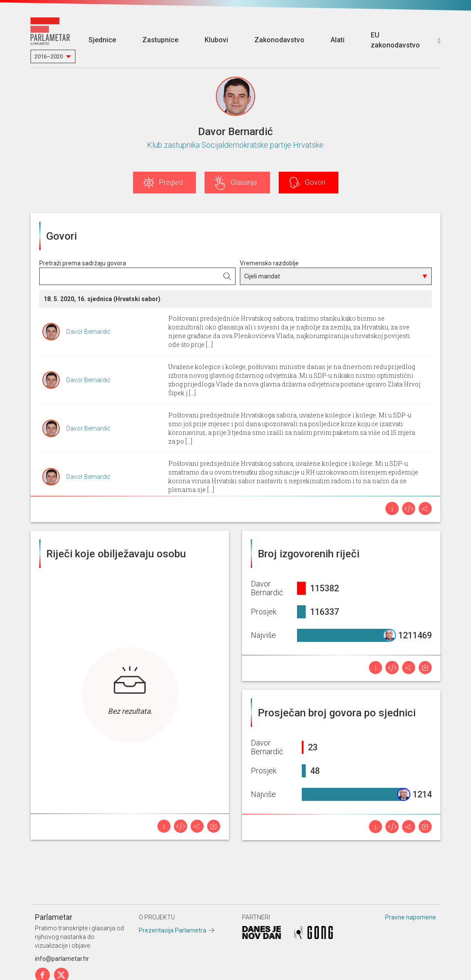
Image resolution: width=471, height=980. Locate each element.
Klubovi (216, 40)
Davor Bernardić (88, 332)
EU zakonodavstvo (395, 40)
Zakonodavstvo (279, 40)
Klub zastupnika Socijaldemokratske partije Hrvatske (235, 145)
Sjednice (102, 40)
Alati (338, 40)
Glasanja (244, 182)
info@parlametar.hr (62, 959)
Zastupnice (160, 40)
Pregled (171, 182)
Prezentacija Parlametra (172, 930)
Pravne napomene (411, 917)
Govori (315, 182)
